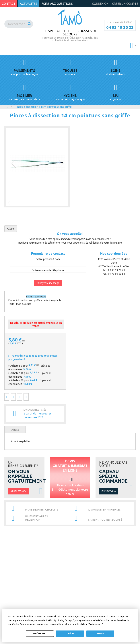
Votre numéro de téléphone (48, 270)
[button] (13, 164)
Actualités (29, 4)
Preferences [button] (95, 624)
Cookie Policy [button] (19, 624)
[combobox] (19, 24)
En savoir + (109, 491)
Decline (70, 634)
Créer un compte (125, 4)
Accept (100, 634)
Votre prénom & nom (48, 259)
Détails (15, 430)
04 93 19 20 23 (120, 27)
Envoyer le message (48, 283)
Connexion (100, 4)
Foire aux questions (57, 4)
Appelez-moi (18, 491)
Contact (9, 4)
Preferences (40, 634)
